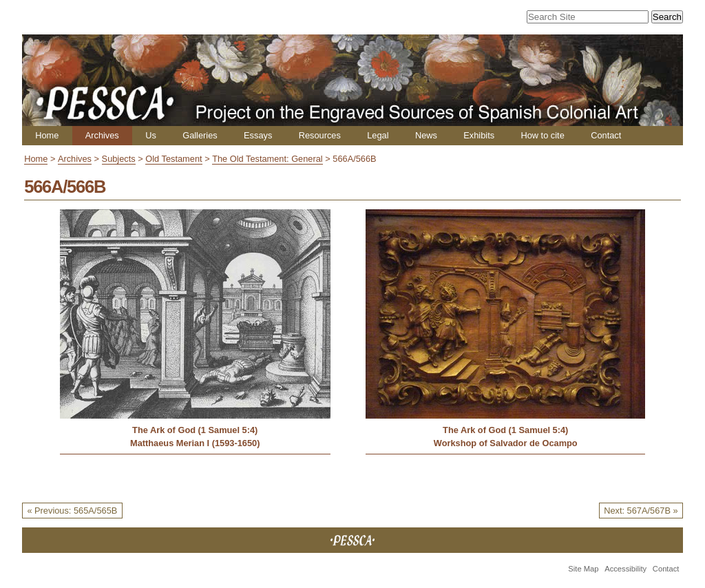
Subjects (119, 159)
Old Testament (173, 159)
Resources (320, 135)
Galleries (200, 135)
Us (151, 135)
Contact (606, 135)
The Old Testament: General (267, 159)
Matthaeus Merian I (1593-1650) (195, 443)
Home (47, 135)
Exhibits (479, 135)
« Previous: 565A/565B (72, 511)
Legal (378, 135)
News (426, 135)
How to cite (542, 135)
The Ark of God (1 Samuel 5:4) (195, 430)
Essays (258, 135)
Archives (102, 135)
